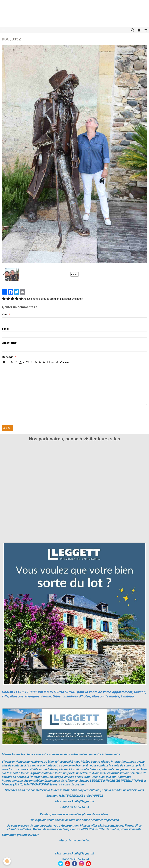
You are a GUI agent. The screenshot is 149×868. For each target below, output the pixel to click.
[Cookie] (7, 861)
